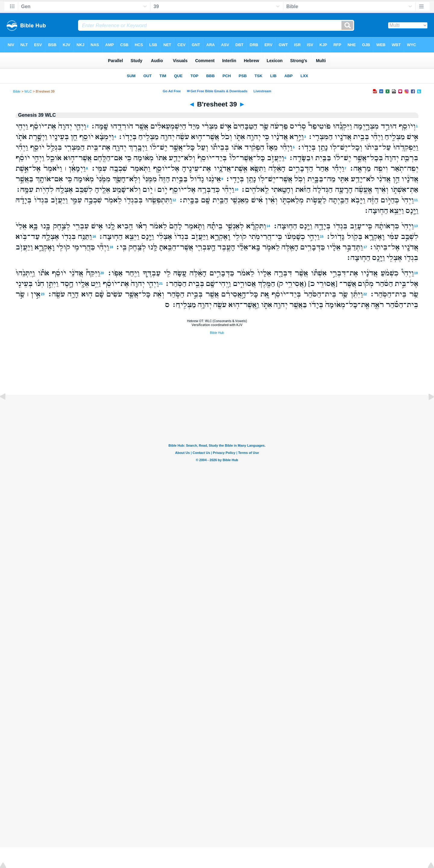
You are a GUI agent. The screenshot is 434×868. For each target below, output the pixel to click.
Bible (17, 91)
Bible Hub (217, 333)
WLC (28, 91)
